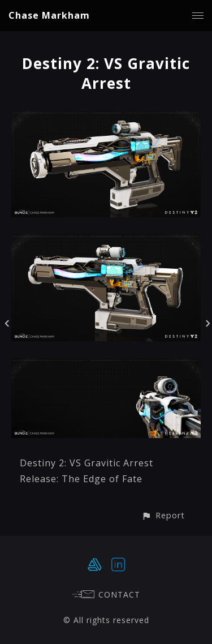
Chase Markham (49, 15)
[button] (163, 515)
